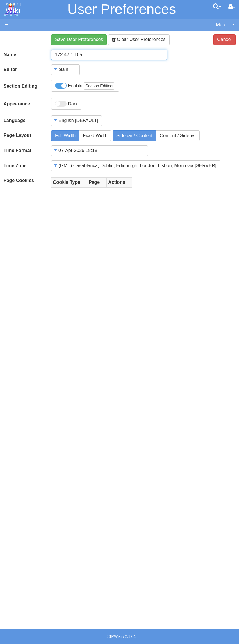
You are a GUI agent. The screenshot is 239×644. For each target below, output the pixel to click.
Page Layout (17, 135)
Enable (85, 86)
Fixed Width (95, 136)
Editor (10, 69)
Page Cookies (19, 180)
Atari (12, 8)
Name (10, 55)
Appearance (17, 104)
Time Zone (15, 166)
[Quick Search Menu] (217, 6)
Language (15, 120)
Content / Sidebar (178, 136)
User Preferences (122, 9)
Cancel (224, 39)
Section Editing (20, 86)
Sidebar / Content (134, 136)
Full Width (65, 136)
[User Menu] (232, 7)
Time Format (17, 150)
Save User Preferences (79, 39)
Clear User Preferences (139, 39)
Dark (66, 104)
